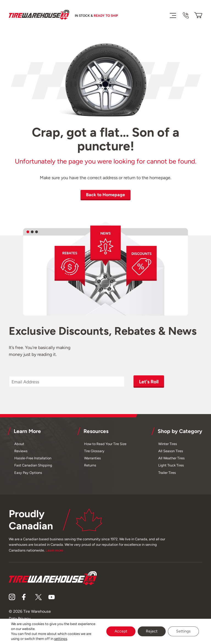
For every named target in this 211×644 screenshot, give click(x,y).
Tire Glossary (94, 451)
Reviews (21, 451)
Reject (152, 631)
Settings (183, 631)
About (19, 444)
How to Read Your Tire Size (105, 444)
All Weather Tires (171, 458)
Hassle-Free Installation (33, 458)
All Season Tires (171, 451)
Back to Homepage (105, 195)
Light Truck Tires (171, 465)
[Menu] (173, 15)
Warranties (92, 458)
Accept (121, 631)
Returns (90, 465)
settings (61, 639)
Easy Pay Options (28, 473)
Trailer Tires (167, 473)
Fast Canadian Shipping (33, 465)
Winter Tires (168, 444)
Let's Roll (149, 382)
